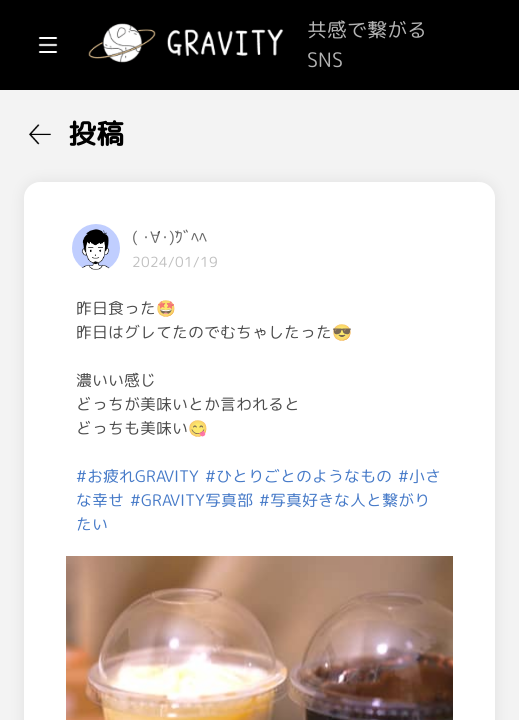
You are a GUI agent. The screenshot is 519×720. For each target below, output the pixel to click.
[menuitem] (120, 128)
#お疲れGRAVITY (377, 572)
